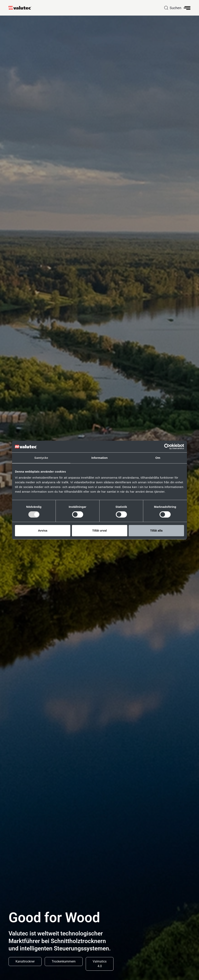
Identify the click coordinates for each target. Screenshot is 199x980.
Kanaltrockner (25, 961)
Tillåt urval (100, 530)
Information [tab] (99, 458)
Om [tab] (158, 458)
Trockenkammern (64, 961)
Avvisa (43, 530)
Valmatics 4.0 (100, 964)
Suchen (175, 8)
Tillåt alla (156, 530)
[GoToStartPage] (21, 8)
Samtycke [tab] (41, 458)
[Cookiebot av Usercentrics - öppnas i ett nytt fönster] (167, 447)
